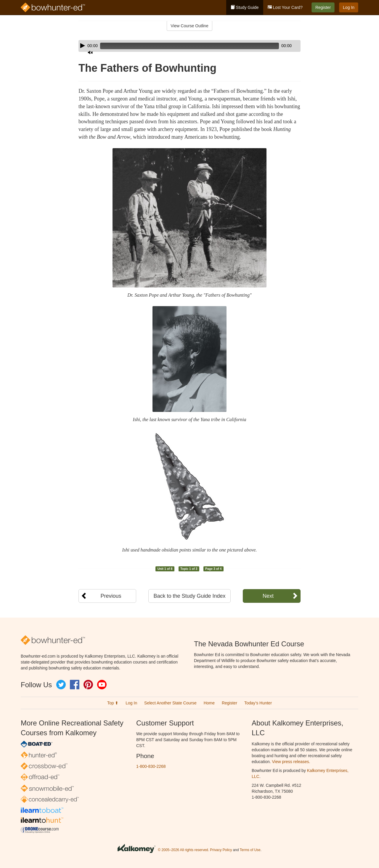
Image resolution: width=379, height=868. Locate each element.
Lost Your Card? (285, 7)
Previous (111, 596)
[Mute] (280, 46)
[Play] (83, 46)
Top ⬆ (113, 703)
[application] (189, 46)
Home (209, 703)
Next (268, 596)
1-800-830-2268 (151, 766)
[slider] (181, 46)
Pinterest (88, 685)
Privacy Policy (221, 850)
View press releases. (291, 762)
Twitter (61, 685)
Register (323, 7)
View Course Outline (189, 26)
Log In (349, 7)
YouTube (102, 685)
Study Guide (245, 7)
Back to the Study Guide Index (189, 596)
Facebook (75, 685)
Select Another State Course (170, 703)
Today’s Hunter (258, 703)
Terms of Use (250, 850)
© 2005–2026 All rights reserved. (183, 850)
